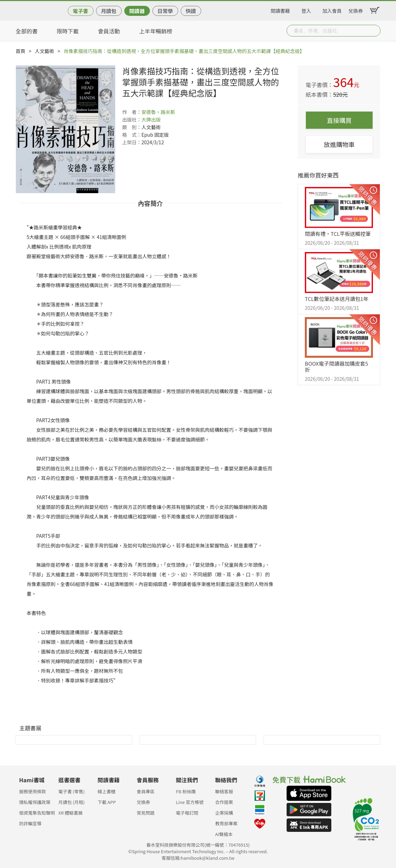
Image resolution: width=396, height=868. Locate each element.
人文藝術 (44, 51)
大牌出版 (151, 119)
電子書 (80, 11)
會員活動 (109, 31)
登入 (306, 10)
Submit (375, 31)
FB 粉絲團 (186, 791)
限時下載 (68, 31)
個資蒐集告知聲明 (37, 813)
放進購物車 (339, 144)
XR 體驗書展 (70, 813)
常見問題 (146, 813)
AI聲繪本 (224, 834)
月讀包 (109, 11)
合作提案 (224, 802)
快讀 (191, 11)
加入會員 (332, 10)
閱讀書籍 (280, 10)
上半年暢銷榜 (156, 31)
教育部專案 (226, 823)
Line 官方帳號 (190, 802)
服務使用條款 (33, 791)
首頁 (21, 51)
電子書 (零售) (71, 791)
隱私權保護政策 (35, 802)
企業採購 (224, 813)
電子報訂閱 (187, 813)
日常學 (165, 11)
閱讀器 (137, 11)
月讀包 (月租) (71, 802)
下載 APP (106, 802)
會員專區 (146, 791)
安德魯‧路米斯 (158, 112)
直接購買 (339, 120)
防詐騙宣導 (30, 823)
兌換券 (356, 10)
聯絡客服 (224, 791)
